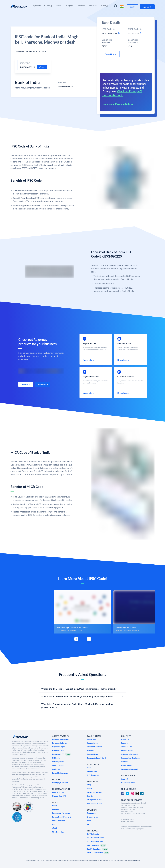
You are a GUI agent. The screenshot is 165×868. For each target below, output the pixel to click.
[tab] (81, 639)
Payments (36, 6)
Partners (81, 6)
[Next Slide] (89, 639)
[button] (147, 7)
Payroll (59, 6)
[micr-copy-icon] (141, 33)
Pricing (104, 6)
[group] (83, 612)
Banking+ (48, 6)
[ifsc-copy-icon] (119, 33)
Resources (93, 6)
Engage (70, 6)
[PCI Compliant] (17, 807)
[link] (133, 7)
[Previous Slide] (76, 639)
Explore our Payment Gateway (119, 104)
